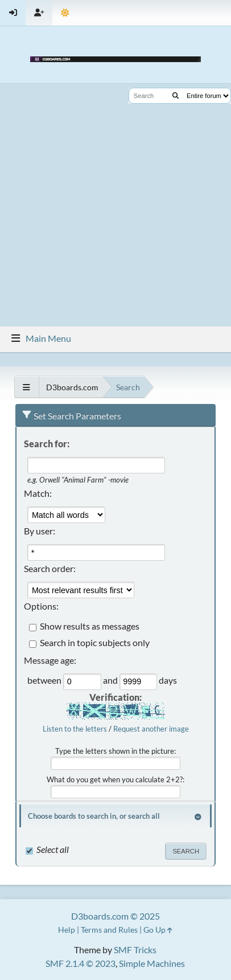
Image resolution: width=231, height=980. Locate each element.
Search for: (47, 444)
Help (67, 930)
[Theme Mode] (65, 13)
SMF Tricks (135, 950)
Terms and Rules (109, 930)
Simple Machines (152, 963)
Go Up (158, 930)
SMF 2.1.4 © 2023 (81, 963)
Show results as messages (90, 626)
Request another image (151, 729)
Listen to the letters (75, 729)
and (111, 681)
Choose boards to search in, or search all (94, 816)
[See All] (26, 387)
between (45, 681)
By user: (40, 531)
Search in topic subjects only (95, 643)
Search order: (50, 568)
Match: (38, 493)
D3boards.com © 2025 (115, 916)
